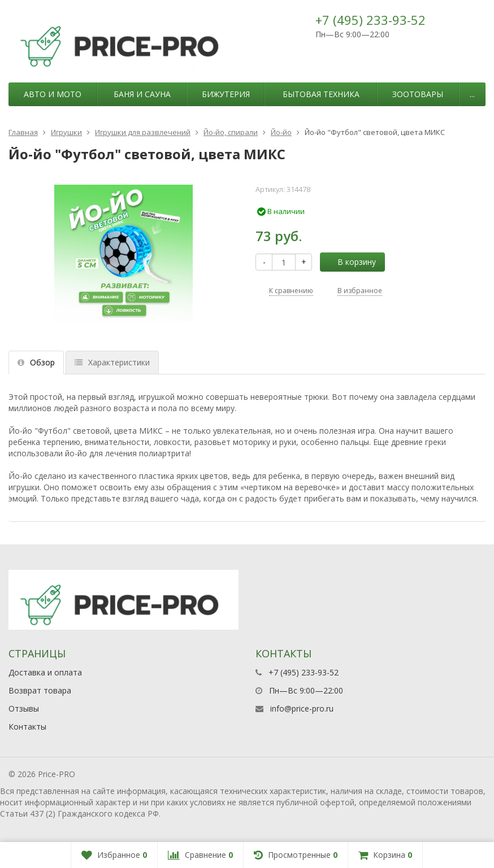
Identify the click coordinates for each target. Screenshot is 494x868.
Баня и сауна (142, 94)
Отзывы (24, 708)
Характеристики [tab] (112, 362)
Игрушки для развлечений (143, 132)
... (472, 94)
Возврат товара (40, 690)
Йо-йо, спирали (231, 132)
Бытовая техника (321, 94)
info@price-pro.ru (302, 708)
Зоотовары (418, 94)
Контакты (27, 727)
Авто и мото (53, 94)
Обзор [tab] (36, 362)
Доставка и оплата (45, 672)
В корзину (350, 262)
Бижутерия (226, 94)
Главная (23, 132)
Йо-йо (281, 132)
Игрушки (66, 132)
